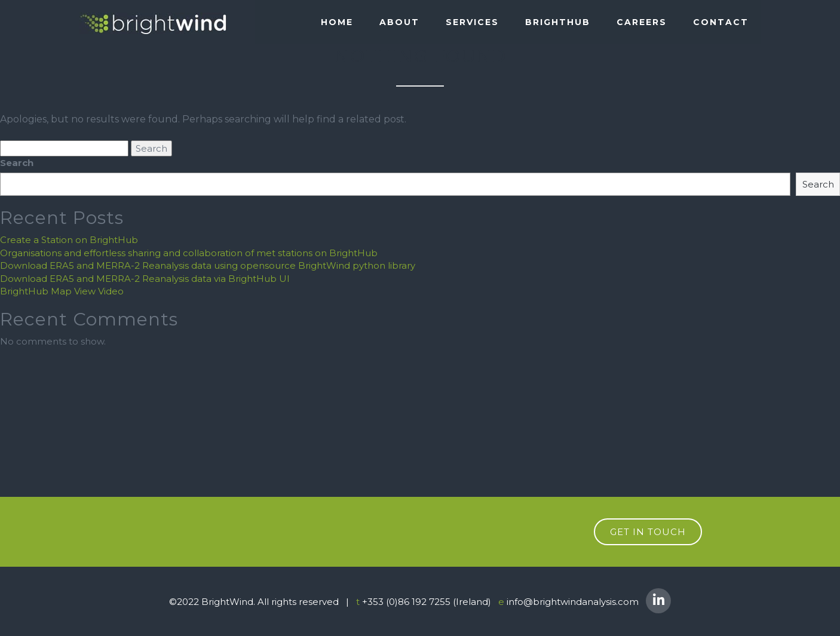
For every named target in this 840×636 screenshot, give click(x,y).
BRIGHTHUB (558, 22)
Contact (721, 22)
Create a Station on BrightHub (69, 240)
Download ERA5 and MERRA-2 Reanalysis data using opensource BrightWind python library (208, 265)
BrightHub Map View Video (62, 291)
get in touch (648, 532)
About (399, 22)
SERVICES (472, 22)
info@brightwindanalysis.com (573, 602)
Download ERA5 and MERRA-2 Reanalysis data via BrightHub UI (145, 279)
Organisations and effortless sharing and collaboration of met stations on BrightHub (189, 253)
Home (337, 22)
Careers (642, 22)
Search (17, 163)
